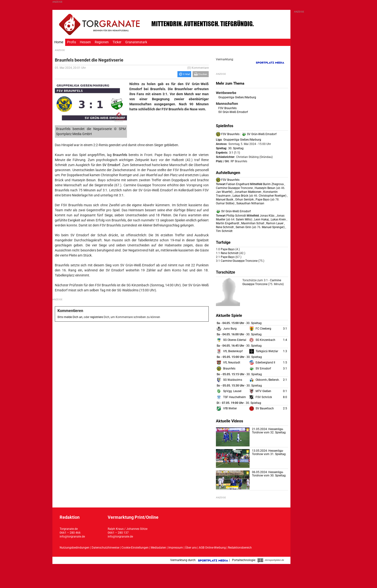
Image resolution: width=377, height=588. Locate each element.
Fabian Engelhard (238, 184)
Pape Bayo (263, 200)
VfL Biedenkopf (233, 351)
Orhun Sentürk (244, 200)
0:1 (285, 391)
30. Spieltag (236, 148)
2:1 (285, 380)
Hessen (85, 42)
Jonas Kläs (267, 216)
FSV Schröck (264, 397)
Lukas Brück (240, 196)
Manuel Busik (225, 200)
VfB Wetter (230, 408)
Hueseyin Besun (265, 188)
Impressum (176, 548)
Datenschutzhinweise (105, 548)
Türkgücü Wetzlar (267, 351)
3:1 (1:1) (235, 153)
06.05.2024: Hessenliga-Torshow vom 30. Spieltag (269, 474)
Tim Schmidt (224, 231)
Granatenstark (136, 42)
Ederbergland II (265, 363)
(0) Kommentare (198, 68)
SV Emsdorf (111, 165)
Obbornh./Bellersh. (268, 380)
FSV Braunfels (227, 108)
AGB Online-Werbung (212, 548)
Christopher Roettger (272, 196)
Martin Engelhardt (228, 223)
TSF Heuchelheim (235, 397)
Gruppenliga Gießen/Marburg (237, 97)
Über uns (191, 548)
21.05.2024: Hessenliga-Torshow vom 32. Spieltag (269, 431)
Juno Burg (230, 329)
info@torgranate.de (72, 537)
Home (59, 42)
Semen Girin (243, 227)
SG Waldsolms (233, 380)
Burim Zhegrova (273, 184)
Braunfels (120, 155)
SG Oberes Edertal (235, 340)
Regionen (102, 42)
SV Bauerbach (265, 408)
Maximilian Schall (253, 223)
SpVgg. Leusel (232, 391)
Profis (72, 42)
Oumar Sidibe (225, 203)
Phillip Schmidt (236, 216)
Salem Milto (243, 219)
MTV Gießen (263, 391)
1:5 (285, 363)
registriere (97, 317)
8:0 (285, 397)
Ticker (117, 42)
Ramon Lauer (275, 223)
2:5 (285, 408)
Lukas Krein (278, 219)
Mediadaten (159, 548)
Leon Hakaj (261, 219)
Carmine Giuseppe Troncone (234, 188)
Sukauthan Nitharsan (250, 203)
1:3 (285, 351)
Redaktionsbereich (240, 548)
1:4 (285, 340)
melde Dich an (73, 317)
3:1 (285, 329)
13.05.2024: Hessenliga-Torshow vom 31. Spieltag (269, 452)
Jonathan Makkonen (248, 192)
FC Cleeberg (263, 329)
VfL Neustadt (232, 363)
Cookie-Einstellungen (135, 548)
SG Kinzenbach (265, 340)
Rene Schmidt (225, 227)
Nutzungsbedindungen (75, 548)
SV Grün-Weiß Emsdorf (233, 112)
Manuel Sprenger (272, 227)
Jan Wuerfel (224, 192)
